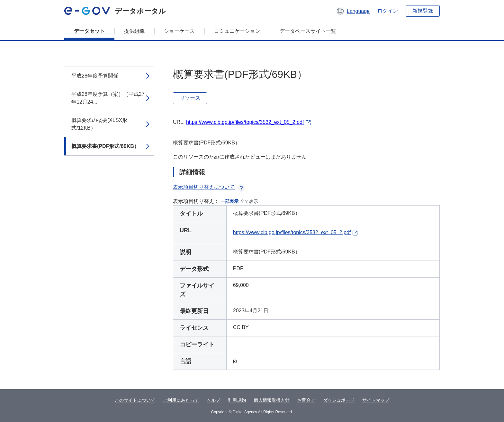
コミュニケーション (237, 31)
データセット (89, 31)
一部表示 (230, 201)
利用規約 (237, 400)
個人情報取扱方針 (272, 400)
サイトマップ (376, 400)
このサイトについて (135, 400)
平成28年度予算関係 (95, 76)
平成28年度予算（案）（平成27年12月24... (108, 98)
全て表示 (249, 201)
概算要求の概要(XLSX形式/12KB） (99, 124)
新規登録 (423, 11)
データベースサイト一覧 (308, 31)
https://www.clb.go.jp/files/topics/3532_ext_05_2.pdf (245, 122)
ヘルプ (213, 400)
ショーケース (179, 31)
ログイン (388, 11)
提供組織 (134, 31)
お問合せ (306, 400)
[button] (353, 11)
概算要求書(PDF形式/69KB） (105, 146)
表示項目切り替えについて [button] (209, 187)
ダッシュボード (339, 400)
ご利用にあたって (181, 400)
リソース (190, 98)
